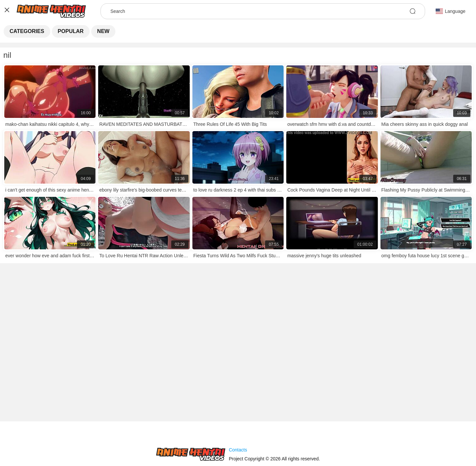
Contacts (238, 450)
